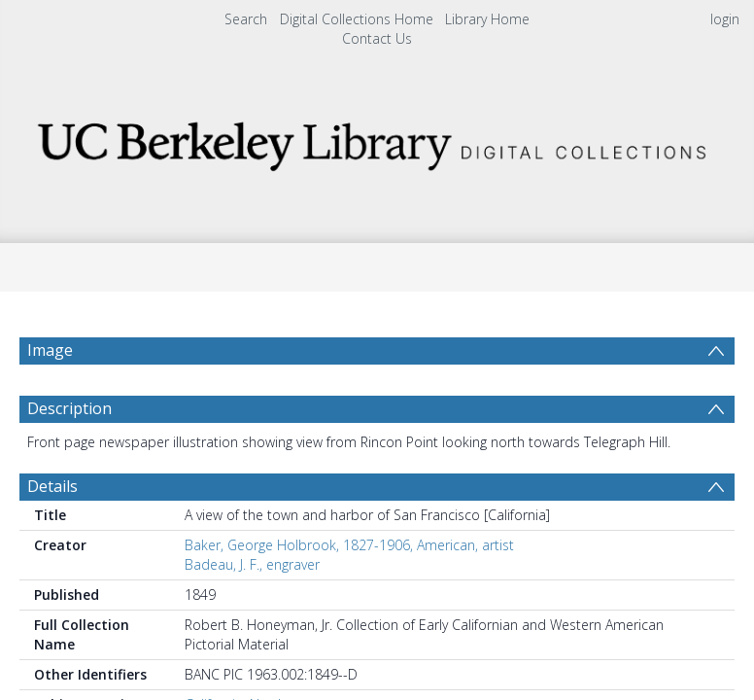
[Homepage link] (377, 141)
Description (69, 408)
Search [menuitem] (246, 19)
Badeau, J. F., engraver (252, 564)
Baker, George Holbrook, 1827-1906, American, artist (349, 545)
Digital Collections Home (357, 19)
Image (50, 350)
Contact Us (377, 38)
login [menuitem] (725, 19)
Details (52, 486)
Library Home (487, 19)
